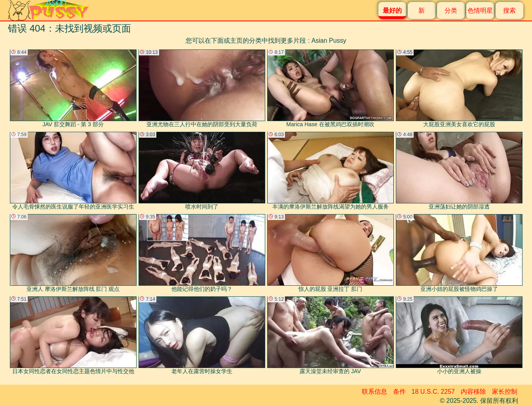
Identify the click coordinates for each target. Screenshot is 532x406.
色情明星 (480, 10)
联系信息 (374, 392)
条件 (399, 392)
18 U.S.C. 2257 (433, 392)
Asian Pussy (329, 41)
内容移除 (473, 392)
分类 (451, 10)
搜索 (509, 10)
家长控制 (505, 392)
